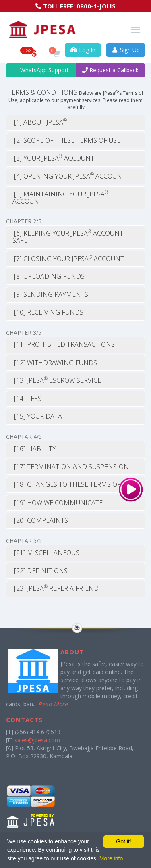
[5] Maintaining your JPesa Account (60, 198)
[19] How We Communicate (58, 503)
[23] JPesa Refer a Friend (56, 588)
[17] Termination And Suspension (71, 467)
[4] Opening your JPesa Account (69, 176)
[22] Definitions (40, 571)
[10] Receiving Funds (48, 312)
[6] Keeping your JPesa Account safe (68, 237)
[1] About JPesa (40, 122)
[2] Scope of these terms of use (66, 140)
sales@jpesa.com (37, 740)
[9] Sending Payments (50, 294)
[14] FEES (27, 399)
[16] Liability (34, 449)
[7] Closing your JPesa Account (68, 259)
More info (111, 858)
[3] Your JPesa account (53, 158)
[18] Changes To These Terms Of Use (73, 484)
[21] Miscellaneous (46, 553)
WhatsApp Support (41, 70)
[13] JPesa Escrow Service (57, 380)
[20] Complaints (40, 520)
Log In (83, 50)
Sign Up (126, 50)
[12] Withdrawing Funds (55, 363)
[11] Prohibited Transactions (64, 344)
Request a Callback (110, 70)
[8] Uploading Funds (49, 276)
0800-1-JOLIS (96, 6)
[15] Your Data (37, 416)
